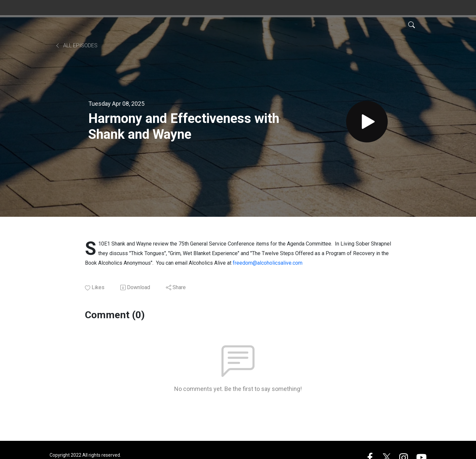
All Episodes (76, 45)
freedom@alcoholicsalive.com (268, 263)
